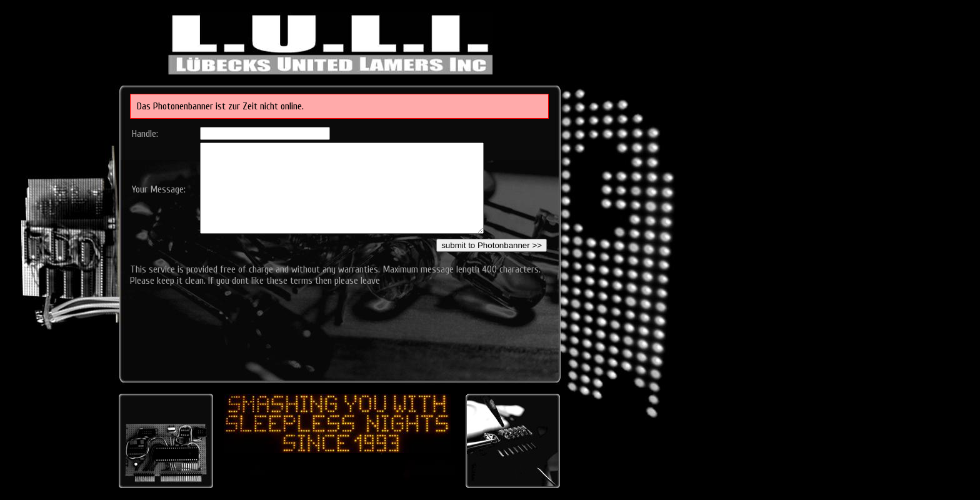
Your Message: (159, 189)
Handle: (145, 134)
